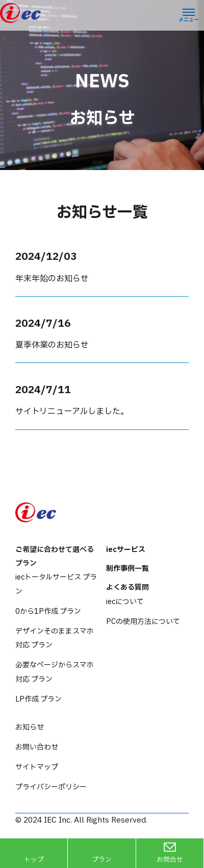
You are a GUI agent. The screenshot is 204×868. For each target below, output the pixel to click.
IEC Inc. (58, 820)
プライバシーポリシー (51, 787)
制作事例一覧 (127, 569)
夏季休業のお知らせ (52, 345)
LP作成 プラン (39, 699)
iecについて (125, 602)
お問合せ (170, 860)
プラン (102, 860)
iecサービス (126, 550)
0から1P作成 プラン (48, 611)
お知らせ (30, 727)
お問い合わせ (37, 747)
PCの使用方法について (143, 622)
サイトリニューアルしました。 (72, 412)
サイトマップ (37, 767)
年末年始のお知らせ (52, 279)
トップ (34, 860)
